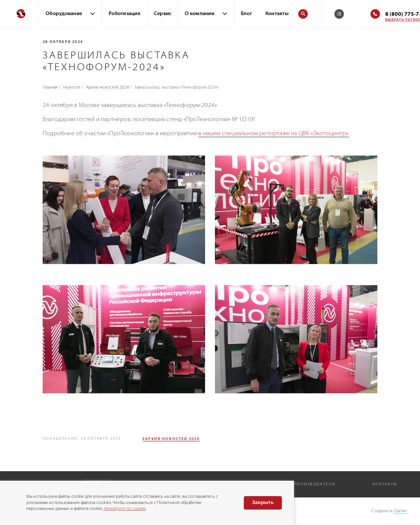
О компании (199, 14)
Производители (315, 484)
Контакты (277, 14)
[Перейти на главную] (19, 14)
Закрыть (263, 503)
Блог (246, 14)
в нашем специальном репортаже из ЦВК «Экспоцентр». (274, 134)
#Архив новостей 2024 (171, 439)
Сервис (163, 14)
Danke (400, 511)
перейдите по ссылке (125, 509)
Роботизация (125, 14)
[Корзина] (339, 14)
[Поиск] (303, 14)
